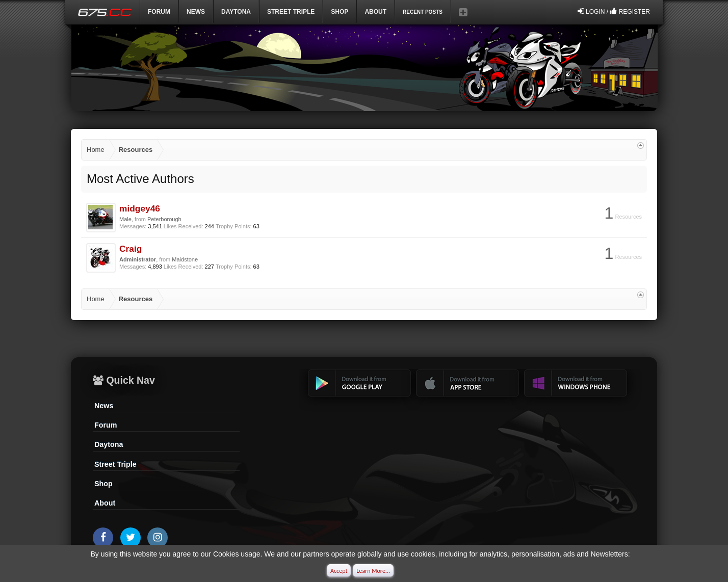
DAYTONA (236, 12)
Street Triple (291, 12)
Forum (159, 12)
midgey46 (140, 208)
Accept (339, 571)
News (196, 12)
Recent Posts (423, 12)
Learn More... (373, 571)
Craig (131, 249)
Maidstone (185, 259)
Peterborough (164, 219)
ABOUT (375, 12)
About (105, 503)
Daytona (109, 444)
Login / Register (614, 11)
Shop (340, 12)
